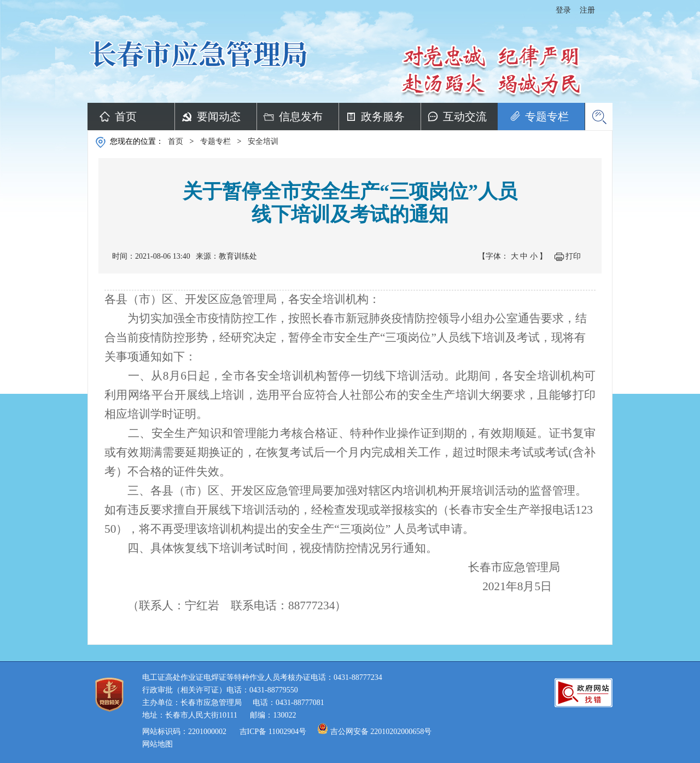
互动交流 (465, 117)
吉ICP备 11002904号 (273, 732)
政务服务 (383, 117)
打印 (573, 256)
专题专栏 (547, 117)
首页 (126, 117)
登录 (563, 10)
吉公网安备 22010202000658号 (381, 732)
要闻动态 (219, 117)
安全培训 (263, 141)
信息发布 (301, 117)
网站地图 (157, 744)
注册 (587, 10)
